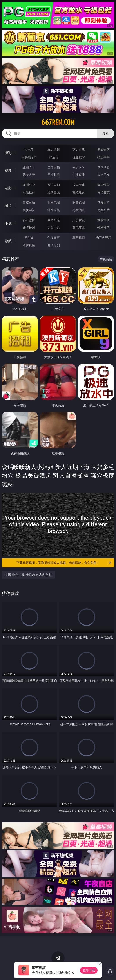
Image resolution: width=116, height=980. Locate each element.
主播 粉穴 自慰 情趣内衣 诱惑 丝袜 (28, 575)
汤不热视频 (103, 238)
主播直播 (79, 175)
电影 (8, 188)
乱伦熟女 (79, 192)
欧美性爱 (103, 185)
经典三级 (54, 192)
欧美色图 (79, 202)
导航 (8, 241)
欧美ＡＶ (79, 167)
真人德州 (54, 150)
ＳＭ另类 (103, 175)
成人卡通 (79, 185)
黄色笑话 (79, 227)
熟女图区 (79, 210)
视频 (8, 170)
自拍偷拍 (54, 167)
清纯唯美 (54, 210)
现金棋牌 (79, 157)
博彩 (8, 153)
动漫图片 (103, 202)
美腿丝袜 (29, 210)
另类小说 (54, 227)
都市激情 (29, 220)
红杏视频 (29, 245)
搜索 (105, 133)
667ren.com (58, 122)
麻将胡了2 (29, 157)
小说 (8, 223)
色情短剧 (54, 245)
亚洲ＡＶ (29, 167)
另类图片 (103, 210)
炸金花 (54, 157)
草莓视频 (79, 238)
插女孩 (29, 238)
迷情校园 (29, 227)
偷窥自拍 (29, 202)
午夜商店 (54, 238)
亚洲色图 (54, 202)
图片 (8, 206)
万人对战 (79, 150)
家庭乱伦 (54, 220)
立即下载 (89, 970)
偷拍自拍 (54, 185)
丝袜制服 (54, 175)
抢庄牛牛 (103, 157)
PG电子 (29, 150)
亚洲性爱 (29, 185)
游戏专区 (103, 150)
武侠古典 (103, 220)
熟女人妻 (29, 175)
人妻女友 (79, 220)
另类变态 (103, 192)
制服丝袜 (29, 192)
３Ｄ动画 (103, 167)
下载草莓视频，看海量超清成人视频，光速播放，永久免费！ (64, 563)
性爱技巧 (103, 227)
